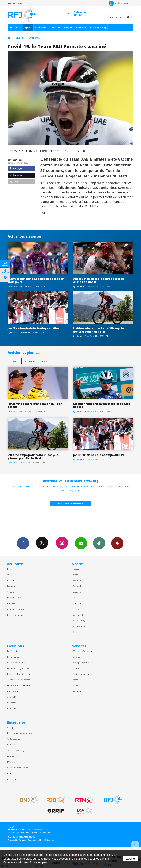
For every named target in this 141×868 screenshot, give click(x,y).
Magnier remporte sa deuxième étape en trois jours (36, 280)
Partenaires (13, 756)
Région (10, 569)
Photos (56, 28)
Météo (76, 668)
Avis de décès (79, 691)
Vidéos (68, 28)
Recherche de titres (16, 663)
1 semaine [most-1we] (30, 361)
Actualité (15, 28)
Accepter (130, 859)
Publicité (11, 745)
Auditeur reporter (16, 609)
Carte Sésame (14, 739)
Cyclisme (34, 38)
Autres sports (79, 626)
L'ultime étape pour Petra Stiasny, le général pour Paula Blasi (98, 330)
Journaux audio (14, 598)
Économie (12, 586)
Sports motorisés (81, 615)
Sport (28, 28)
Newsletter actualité (16, 615)
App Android (117, 543)
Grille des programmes (18, 668)
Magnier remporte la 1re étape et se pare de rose (101, 405)
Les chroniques (14, 657)
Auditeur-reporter (119, 3)
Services (81, 28)
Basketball (77, 580)
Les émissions (14, 651)
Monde (10, 580)
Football (76, 569)
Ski (74, 598)
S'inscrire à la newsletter (70, 503)
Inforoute (77, 680)
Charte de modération (18, 768)
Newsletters (81, 543)
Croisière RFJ (98, 28)
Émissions (42, 28)
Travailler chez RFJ (16, 750)
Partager (16, 168)
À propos (11, 727)
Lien (14, 182)
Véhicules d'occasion (82, 651)
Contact (11, 773)
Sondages (12, 703)
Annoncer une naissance (19, 680)
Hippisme (77, 603)
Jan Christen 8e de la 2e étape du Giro (33, 328)
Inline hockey (79, 621)
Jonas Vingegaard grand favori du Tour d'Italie (35, 405)
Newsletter (12, 779)
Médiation (12, 762)
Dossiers (11, 603)
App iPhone (99, 543)
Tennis (76, 609)
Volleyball (77, 586)
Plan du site (45, 833)
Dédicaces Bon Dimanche (19, 674)
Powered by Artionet (17, 840)
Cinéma (76, 657)
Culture (11, 592)
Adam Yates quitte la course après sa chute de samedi (99, 280)
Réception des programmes (20, 733)
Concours (12, 708)
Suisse (10, 575)
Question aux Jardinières (19, 685)
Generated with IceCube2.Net (41, 840)
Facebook (23, 543)
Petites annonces (81, 674)
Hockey (76, 575)
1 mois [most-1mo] (45, 361)
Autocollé (12, 697)
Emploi (76, 685)
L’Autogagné (13, 691)
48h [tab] (15, 361)
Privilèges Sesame (81, 663)
